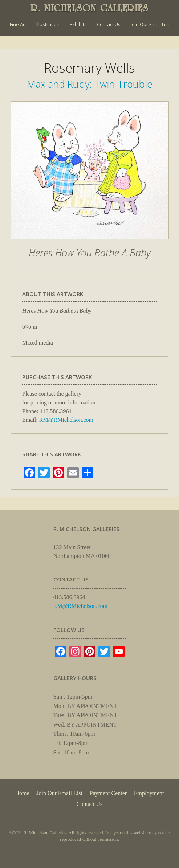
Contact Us (109, 24)
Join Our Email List (150, 24)
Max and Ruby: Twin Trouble (90, 84)
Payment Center (108, 793)
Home (22, 793)
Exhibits (78, 24)
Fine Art (18, 24)
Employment (149, 793)
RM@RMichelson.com (66, 420)
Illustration (48, 24)
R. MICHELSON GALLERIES (89, 8)
